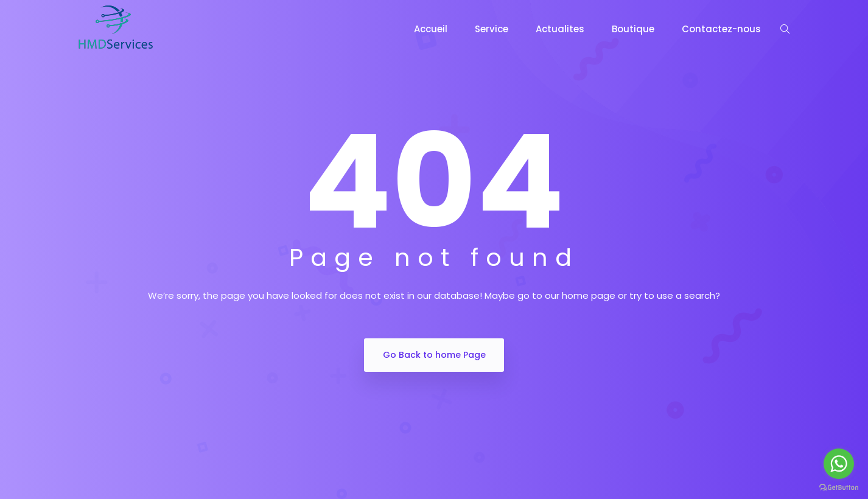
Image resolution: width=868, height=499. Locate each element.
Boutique (633, 29)
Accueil (431, 29)
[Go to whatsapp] (839, 464)
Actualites (560, 29)
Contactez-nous (721, 29)
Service (492, 29)
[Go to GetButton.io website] (839, 487)
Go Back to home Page (434, 355)
